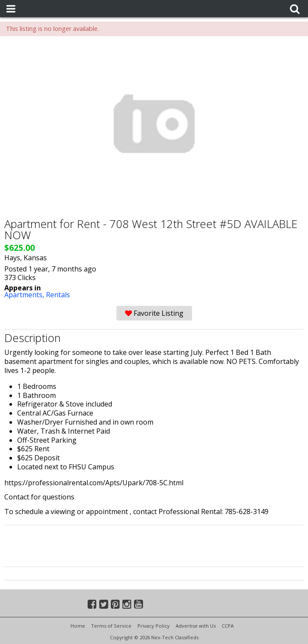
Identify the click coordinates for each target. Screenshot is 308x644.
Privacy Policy (154, 626)
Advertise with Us (196, 626)
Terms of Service (111, 626)
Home (78, 626)
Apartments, (25, 295)
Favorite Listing (154, 313)
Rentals (58, 295)
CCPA (228, 626)
